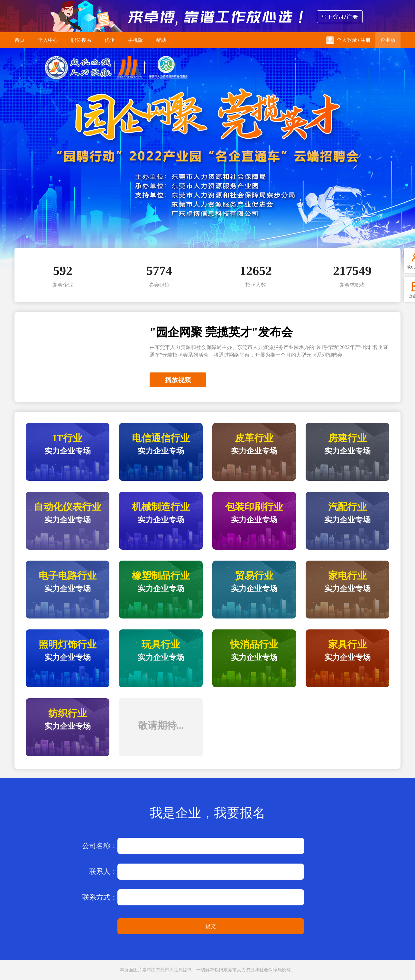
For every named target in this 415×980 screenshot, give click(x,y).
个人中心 (48, 40)
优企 (110, 40)
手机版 (135, 40)
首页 (20, 40)
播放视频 (178, 380)
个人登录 (342, 40)
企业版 (388, 40)
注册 (365, 40)
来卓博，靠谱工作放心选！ (207, 16)
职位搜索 (81, 40)
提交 (211, 926)
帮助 (161, 40)
